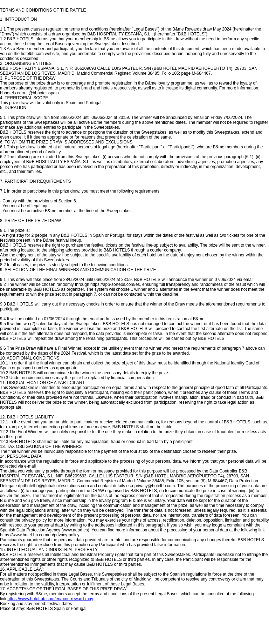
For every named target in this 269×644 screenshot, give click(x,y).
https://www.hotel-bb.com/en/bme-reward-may (50, 599)
